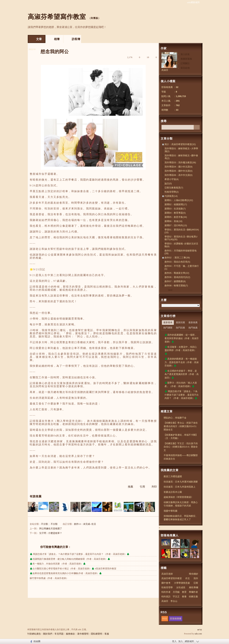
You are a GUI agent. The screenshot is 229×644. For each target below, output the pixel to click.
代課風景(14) (171, 196)
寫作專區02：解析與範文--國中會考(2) (181, 157)
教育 (184, 592)
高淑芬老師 (167, 574)
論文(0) (168, 183)
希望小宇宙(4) (172, 179)
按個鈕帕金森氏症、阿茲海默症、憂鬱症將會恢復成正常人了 (181, 518)
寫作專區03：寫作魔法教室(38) (180, 162)
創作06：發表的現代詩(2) (177, 277)
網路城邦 (189, 641)
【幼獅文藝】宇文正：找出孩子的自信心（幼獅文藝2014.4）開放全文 (181, 447)
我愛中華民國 (170, 511)
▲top (199, 629)
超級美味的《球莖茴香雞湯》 (178, 497)
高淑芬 (165, 70)
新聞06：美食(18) (174, 221)
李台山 (174, 601)
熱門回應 (180, 328)
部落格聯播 (176, 619)
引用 (142, 487)
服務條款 (70, 634)
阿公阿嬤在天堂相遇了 (51, 529)
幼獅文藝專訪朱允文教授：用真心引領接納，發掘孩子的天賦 (181, 504)
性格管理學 (167, 587)
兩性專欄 (194, 587)
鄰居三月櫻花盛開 (173, 476)
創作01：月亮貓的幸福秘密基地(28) (181, 252)
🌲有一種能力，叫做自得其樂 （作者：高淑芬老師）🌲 (58, 564)
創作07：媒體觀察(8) (175, 281)
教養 (184, 597)
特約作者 (166, 592)
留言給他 (185, 68)
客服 (107, 634)
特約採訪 (166, 597)
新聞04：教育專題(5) (175, 213)
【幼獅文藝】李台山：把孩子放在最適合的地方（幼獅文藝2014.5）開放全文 (181, 426)
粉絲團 (37, 641)
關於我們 (48, 634)
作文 (188, 578)
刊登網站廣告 (34, 634)
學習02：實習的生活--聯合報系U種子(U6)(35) (181, 238)
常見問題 (59, 634)
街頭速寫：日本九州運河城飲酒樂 (181, 482)
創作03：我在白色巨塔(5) (177, 262)
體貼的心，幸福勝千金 (175, 418)
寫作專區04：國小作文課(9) (179, 167)
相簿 (57, 39)
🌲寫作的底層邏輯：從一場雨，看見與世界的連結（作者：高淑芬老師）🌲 (182, 338)
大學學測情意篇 (182, 583)
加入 (181, 641)
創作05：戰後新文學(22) (177, 273)
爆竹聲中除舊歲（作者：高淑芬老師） (49, 578)
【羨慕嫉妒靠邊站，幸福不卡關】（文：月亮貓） (181, 437)
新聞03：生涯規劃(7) (175, 209)
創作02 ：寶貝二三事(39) (177, 258)
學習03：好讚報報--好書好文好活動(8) (181, 245)
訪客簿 (76, 39)
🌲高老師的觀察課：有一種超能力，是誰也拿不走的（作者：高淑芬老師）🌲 (182, 362)
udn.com (198, 634)
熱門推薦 (193, 328)
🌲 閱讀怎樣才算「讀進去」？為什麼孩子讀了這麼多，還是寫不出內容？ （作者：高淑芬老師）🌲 (80, 554)
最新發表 (168, 322)
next (170, 290)
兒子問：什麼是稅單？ (51, 533)
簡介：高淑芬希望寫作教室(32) (180, 144)
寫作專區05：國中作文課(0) (179, 171)
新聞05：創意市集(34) (176, 217)
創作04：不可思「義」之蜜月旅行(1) (182, 267)
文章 (39, 39)
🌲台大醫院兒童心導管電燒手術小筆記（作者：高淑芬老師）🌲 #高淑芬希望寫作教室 (73, 569)
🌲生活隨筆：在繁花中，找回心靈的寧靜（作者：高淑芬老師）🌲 (181, 350)
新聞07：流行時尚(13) (176, 225)
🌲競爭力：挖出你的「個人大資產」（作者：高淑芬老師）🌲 (181, 384)
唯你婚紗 (194, 574)
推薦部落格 (186, 59)
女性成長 (181, 587)
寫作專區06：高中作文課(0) (179, 175)
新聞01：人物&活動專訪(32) (179, 200)
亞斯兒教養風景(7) (174, 188)
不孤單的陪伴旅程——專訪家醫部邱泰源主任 (181, 457)
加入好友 (185, 54)
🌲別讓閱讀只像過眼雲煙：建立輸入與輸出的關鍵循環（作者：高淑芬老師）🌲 (70, 559)
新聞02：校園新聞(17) (176, 204)
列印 (154, 487)
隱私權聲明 (97, 634)
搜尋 (197, 127)
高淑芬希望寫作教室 (57, 17)
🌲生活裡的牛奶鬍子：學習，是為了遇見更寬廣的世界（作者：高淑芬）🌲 (182, 374)
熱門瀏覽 (168, 328)
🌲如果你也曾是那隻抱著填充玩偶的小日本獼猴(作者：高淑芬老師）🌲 (66, 573)
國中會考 (166, 583)
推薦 (130, 487)
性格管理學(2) (172, 192)
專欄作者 (193, 592)
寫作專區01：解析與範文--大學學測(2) (181, 150)
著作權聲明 (83, 634)
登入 (174, 641)
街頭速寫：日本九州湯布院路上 (180, 487)
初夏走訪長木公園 (173, 492)
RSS (165, 619)
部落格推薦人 (170, 535)
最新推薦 (193, 322)
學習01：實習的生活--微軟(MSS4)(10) (182, 231)
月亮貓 (176, 592)
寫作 (196, 578)
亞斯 (196, 583)
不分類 (44, 524)
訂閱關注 (185, 63)
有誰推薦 (36, 496)
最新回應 (180, 322)
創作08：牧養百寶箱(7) (176, 286)
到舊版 (94, 18)
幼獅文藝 (193, 597)
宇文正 (176, 597)
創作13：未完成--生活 (85, 524)
